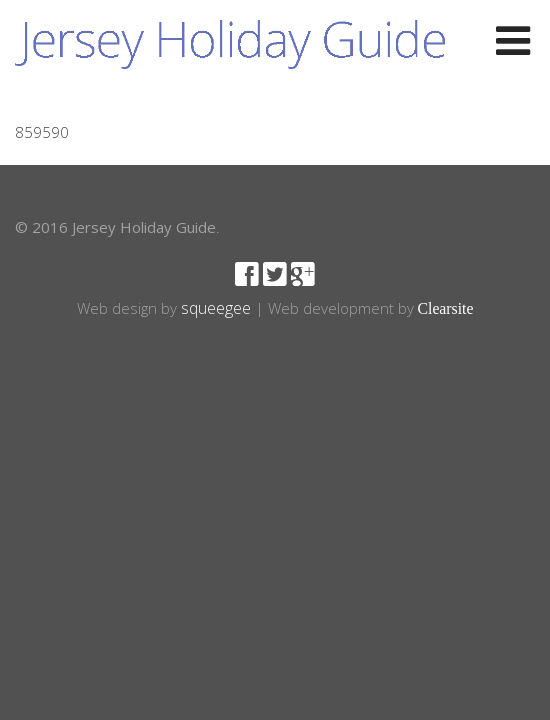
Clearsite (446, 308)
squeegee (216, 308)
